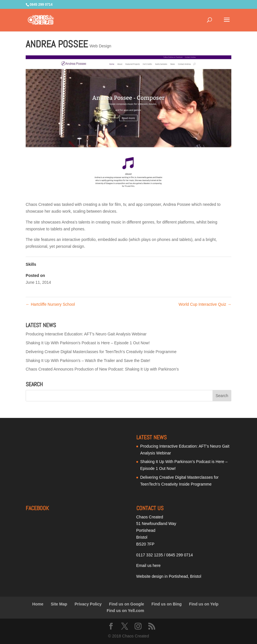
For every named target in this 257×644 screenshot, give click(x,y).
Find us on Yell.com (125, 611)
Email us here (149, 565)
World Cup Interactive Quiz (205, 304)
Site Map (59, 604)
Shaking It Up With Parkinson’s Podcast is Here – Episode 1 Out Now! (88, 343)
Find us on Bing (167, 604)
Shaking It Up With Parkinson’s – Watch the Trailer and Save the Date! (88, 361)
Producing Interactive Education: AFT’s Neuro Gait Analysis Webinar (86, 334)
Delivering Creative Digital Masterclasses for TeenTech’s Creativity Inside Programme (101, 352)
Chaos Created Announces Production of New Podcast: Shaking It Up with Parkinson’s (102, 369)
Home (38, 604)
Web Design (100, 46)
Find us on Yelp (204, 604)
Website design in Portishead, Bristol (169, 576)
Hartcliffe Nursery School (50, 304)
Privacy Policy (88, 604)
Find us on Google (127, 604)
